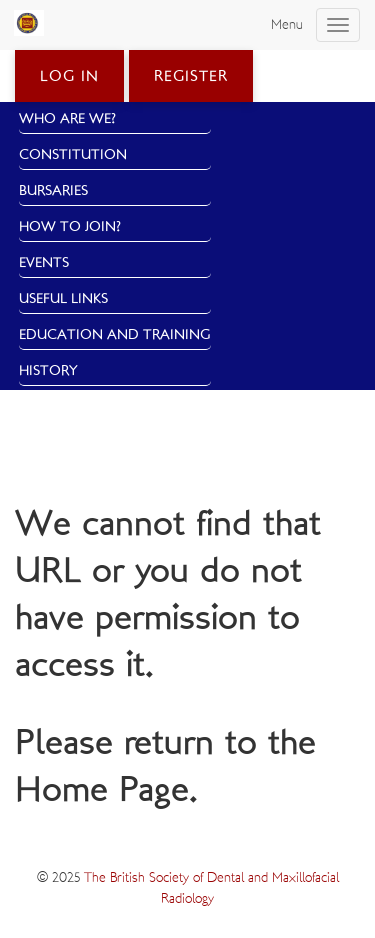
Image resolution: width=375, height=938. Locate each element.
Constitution (73, 155)
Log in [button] (69, 76)
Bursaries (53, 191)
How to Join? (70, 227)
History (48, 371)
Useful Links (63, 299)
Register (191, 76)
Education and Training (115, 335)
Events (44, 263)
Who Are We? (67, 119)
